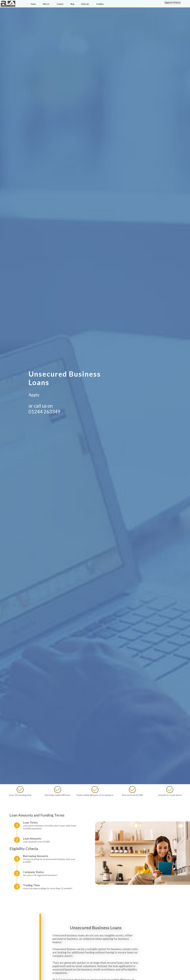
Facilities (100, 4)
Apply (34, 395)
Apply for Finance (172, 3)
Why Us (46, 4)
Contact (60, 4)
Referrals (85, 4)
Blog (72, 4)
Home (33, 4)
